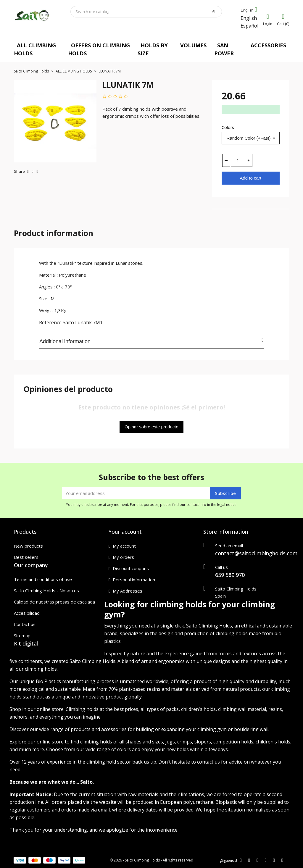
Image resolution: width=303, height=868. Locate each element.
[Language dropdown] (249, 10)
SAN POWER (224, 49)
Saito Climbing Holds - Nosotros (46, 591)
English (249, 18)
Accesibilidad (27, 613)
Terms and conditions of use (43, 579)
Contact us (25, 624)
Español (249, 26)
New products (28, 546)
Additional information (151, 341)
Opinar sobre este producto (151, 427)
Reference (50, 322)
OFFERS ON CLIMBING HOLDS (99, 49)
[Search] (146, 12)
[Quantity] (238, 160)
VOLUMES (193, 45)
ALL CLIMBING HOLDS (35, 49)
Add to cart (251, 178)
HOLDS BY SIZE (153, 49)
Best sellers (26, 557)
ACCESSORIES (268, 45)
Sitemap (22, 635)
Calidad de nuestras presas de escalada (54, 602)
